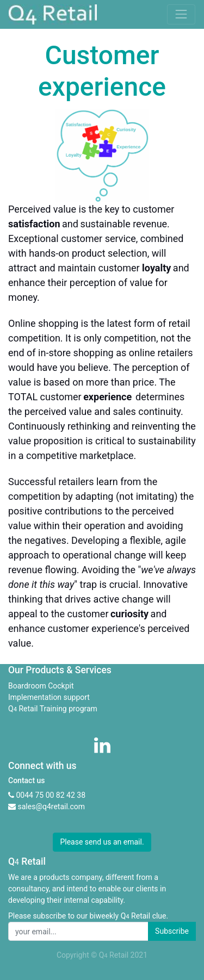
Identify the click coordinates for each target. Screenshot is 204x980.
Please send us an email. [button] (102, 842)
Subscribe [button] (172, 931)
